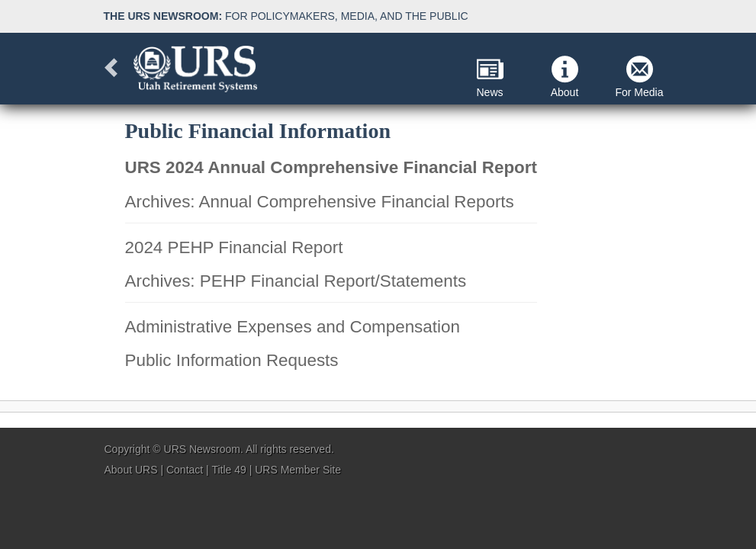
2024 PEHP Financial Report (234, 247)
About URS (131, 470)
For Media (639, 77)
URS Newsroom (202, 449)
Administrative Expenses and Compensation (293, 327)
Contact (185, 470)
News (489, 77)
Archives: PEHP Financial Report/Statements (296, 281)
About (565, 77)
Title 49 (228, 470)
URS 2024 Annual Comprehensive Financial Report (331, 167)
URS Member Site (298, 470)
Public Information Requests (232, 360)
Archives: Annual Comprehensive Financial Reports (320, 202)
